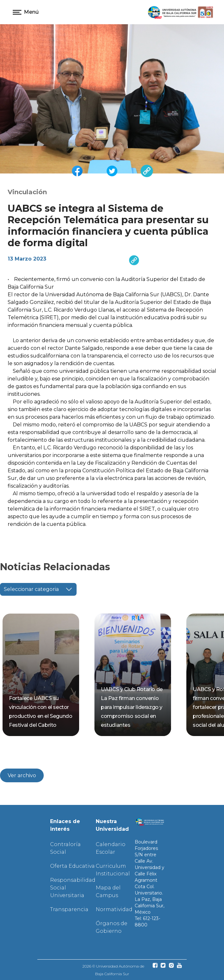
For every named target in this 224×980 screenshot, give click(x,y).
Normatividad (114, 909)
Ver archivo (22, 775)
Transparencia (69, 909)
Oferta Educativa (72, 866)
